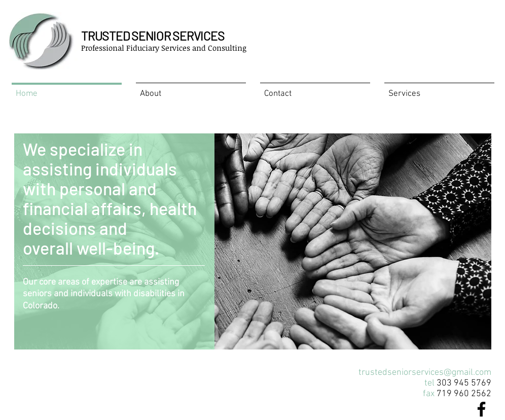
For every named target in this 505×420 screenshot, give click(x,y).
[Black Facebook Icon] (481, 409)
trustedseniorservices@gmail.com (425, 373)
